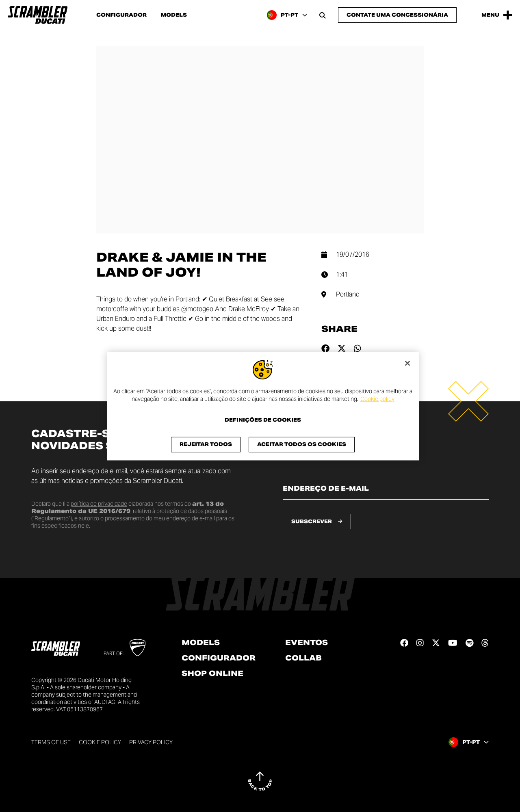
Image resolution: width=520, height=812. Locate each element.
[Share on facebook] (325, 349)
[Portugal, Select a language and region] (287, 15)
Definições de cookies (263, 420)
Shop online (212, 673)
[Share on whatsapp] (357, 349)
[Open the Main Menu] (497, 15)
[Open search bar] (323, 15)
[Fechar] (407, 363)
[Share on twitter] (342, 349)
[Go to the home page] (38, 15)
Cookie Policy (100, 742)
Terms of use (51, 742)
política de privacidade (99, 504)
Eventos (307, 643)
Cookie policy (377, 399)
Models (174, 15)
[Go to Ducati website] (138, 647)
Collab (303, 658)
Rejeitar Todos (206, 444)
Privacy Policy (151, 742)
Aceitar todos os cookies (302, 444)
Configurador (121, 15)
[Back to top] (260, 781)
